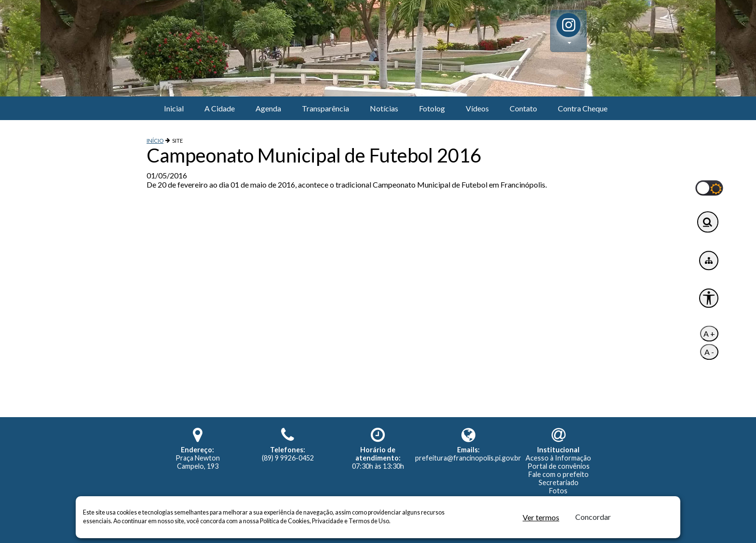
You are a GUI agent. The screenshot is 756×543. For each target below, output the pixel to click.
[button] (568, 31)
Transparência (325, 108)
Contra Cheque (583, 108)
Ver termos (541, 517)
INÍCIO (155, 141)
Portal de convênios (559, 466)
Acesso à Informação (558, 458)
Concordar (593, 517)
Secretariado (559, 482)
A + (709, 334)
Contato (523, 108)
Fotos (558, 491)
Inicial (174, 108)
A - (709, 352)
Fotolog (432, 108)
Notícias (384, 108)
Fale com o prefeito (559, 474)
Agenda (268, 108)
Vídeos (477, 108)
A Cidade (220, 108)
